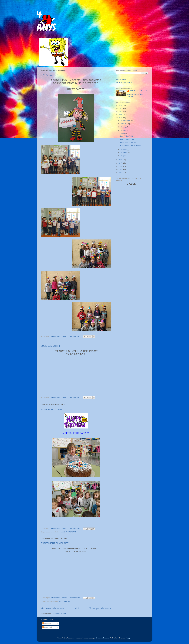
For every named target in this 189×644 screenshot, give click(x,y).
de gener (124, 156)
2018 (121, 160)
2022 (121, 108)
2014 (121, 173)
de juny (123, 127)
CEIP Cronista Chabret (138, 91)
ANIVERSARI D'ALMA (52, 410)
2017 (121, 163)
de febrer (124, 153)
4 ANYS (62, 532)
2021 (121, 111)
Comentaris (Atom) (59, 613)
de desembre (126, 121)
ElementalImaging (103, 638)
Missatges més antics (100, 608)
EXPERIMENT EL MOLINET (55, 543)
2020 (121, 115)
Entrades (47, 623)
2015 (121, 169)
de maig (124, 130)
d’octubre (124, 124)
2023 (121, 105)
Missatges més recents (52, 608)
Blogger (128, 638)
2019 (121, 118)
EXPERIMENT (65, 601)
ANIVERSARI (71, 532)
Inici (77, 608)
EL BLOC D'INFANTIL (124, 82)
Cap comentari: (74, 336)
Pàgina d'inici (121, 79)
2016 (121, 166)
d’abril (123, 133)
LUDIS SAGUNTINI (50, 346)
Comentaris (47, 627)
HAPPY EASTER (49, 75)
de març (124, 150)
